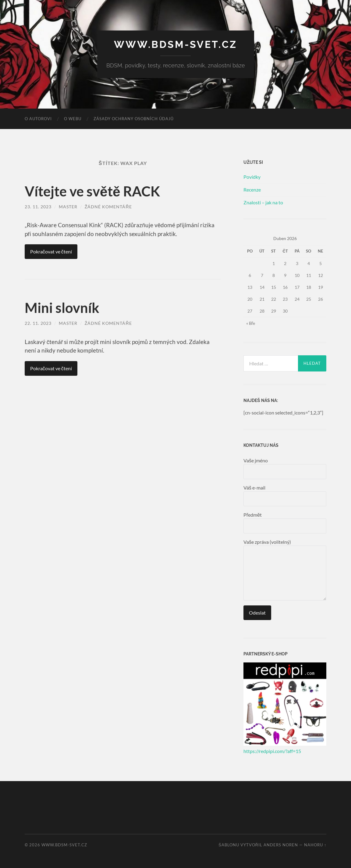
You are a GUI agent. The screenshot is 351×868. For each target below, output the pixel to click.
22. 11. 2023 (38, 323)
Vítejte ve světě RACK (92, 191)
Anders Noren (281, 845)
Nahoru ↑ (315, 845)
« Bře (251, 323)
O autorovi (38, 119)
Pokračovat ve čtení (51, 251)
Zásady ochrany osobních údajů (134, 119)
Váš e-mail (285, 495)
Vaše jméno (285, 468)
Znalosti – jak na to (263, 202)
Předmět (285, 523)
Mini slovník (62, 308)
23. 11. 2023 (38, 207)
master (68, 207)
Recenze (252, 190)
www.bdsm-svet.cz (175, 44)
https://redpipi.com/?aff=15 (272, 751)
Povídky (252, 177)
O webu (73, 119)
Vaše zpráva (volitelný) (285, 570)
